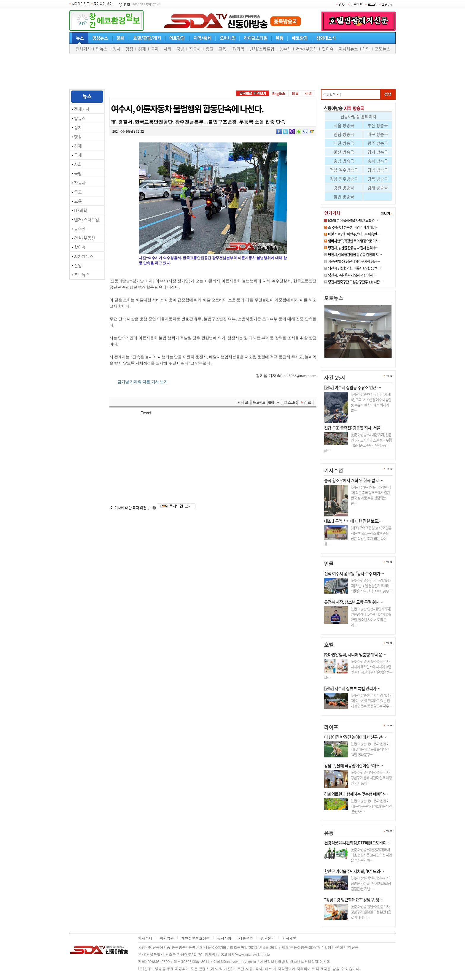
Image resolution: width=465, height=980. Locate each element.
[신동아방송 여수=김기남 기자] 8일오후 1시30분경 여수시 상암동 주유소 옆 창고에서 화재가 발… (371, 402)
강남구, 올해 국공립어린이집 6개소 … (354, 765)
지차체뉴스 (348, 49)
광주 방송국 (378, 143)
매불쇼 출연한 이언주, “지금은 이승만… (354, 234)
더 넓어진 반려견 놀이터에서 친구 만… (355, 737)
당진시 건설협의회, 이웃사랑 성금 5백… (354, 268)
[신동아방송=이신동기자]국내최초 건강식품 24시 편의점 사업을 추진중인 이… (371, 855)
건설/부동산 (306, 49)
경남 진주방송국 (344, 179)
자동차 (195, 49)
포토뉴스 (383, 49)
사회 (168, 49)
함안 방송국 (344, 196)
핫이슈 (328, 49)
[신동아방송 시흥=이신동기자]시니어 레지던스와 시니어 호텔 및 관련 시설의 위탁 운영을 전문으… (358, 670)
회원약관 (167, 938)
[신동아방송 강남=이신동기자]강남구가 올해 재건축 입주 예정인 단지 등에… (371, 778)
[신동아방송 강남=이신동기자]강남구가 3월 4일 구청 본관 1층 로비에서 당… (371, 912)
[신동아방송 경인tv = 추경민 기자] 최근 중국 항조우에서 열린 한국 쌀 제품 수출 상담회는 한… (371, 495)
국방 (180, 49)
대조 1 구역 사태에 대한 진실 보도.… (353, 521)
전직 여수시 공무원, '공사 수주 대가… (354, 573)
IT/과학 (238, 49)
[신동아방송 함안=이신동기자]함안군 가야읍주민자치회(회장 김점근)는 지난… (371, 884)
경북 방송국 (378, 179)
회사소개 (145, 938)
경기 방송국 (378, 152)
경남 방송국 (378, 170)
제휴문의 (246, 938)
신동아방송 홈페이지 (358, 116)
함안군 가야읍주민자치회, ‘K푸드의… (354, 871)
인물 (329, 563)
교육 (222, 49)
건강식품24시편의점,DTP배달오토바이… (357, 843)
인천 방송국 (344, 134)
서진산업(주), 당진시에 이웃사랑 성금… (354, 261)
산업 (366, 49)
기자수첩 (334, 470)
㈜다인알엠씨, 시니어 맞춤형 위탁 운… (355, 654)
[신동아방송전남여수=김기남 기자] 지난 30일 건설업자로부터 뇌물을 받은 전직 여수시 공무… (372, 586)
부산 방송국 (378, 125)
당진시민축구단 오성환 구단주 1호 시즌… (355, 282)
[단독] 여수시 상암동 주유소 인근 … (353, 387)
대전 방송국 (344, 143)
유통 (329, 833)
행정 (129, 49)
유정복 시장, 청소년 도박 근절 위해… (354, 602)
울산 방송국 (344, 152)
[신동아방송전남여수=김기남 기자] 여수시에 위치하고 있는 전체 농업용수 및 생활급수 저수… (372, 701)
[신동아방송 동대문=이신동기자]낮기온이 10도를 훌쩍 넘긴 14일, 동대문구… (370, 749)
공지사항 (224, 938)
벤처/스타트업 (262, 49)
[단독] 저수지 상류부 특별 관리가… (352, 688)
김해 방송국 (378, 188)
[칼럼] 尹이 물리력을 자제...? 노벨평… (353, 221)
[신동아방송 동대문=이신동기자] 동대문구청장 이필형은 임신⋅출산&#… (371, 806)
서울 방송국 (344, 125)
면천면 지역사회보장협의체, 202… (355, 360)
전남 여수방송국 (344, 170)
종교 (210, 49)
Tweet (146, 413)
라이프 (331, 727)
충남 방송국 (344, 161)
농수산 (285, 49)
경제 (142, 49)
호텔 (329, 644)
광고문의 (267, 938)
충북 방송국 (378, 161)
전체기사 (83, 49)
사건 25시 (335, 377)
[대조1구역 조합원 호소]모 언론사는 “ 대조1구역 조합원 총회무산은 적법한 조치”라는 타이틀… (358, 536)
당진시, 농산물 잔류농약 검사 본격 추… (354, 248)
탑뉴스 (102, 49)
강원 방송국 (344, 188)
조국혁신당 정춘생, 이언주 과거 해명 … (354, 227)
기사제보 (289, 938)
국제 (155, 49)
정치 (117, 49)
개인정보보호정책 (195, 938)
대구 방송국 (378, 134)
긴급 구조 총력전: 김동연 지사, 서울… (354, 428)
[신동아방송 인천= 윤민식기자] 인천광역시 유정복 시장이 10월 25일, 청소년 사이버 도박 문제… (371, 617)
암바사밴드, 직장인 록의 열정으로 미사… (355, 241)
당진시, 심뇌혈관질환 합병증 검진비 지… (355, 255)
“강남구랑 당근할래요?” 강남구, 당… (354, 900)
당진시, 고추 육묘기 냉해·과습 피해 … (352, 275)
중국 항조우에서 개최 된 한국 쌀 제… (354, 480)
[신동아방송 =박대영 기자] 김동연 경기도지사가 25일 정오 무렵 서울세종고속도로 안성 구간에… (358, 443)
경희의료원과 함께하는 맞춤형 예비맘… (356, 794)
